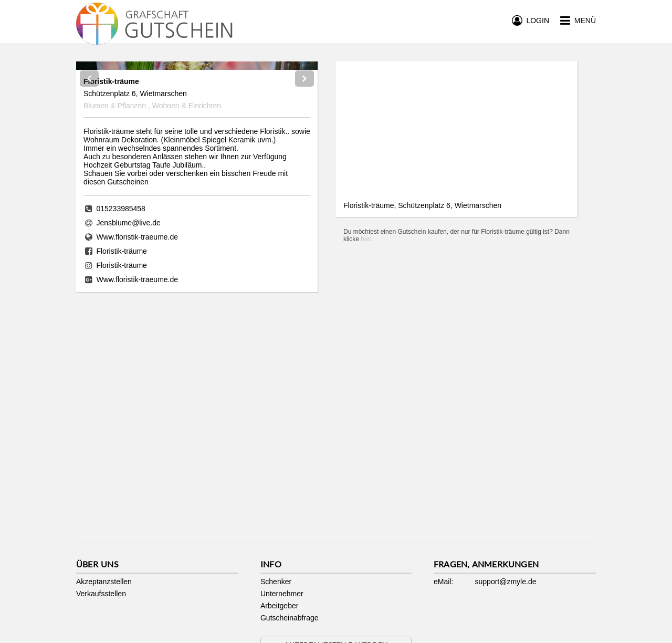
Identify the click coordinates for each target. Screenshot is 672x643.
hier (366, 239)
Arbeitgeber (279, 606)
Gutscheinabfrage (290, 618)
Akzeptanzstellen (104, 582)
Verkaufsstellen (101, 594)
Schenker (276, 582)
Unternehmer (282, 594)
